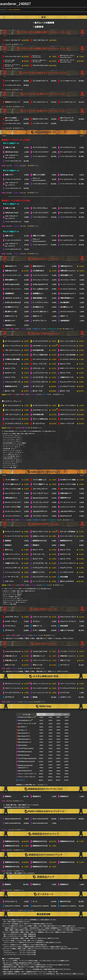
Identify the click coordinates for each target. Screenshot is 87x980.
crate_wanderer (14, 9)
